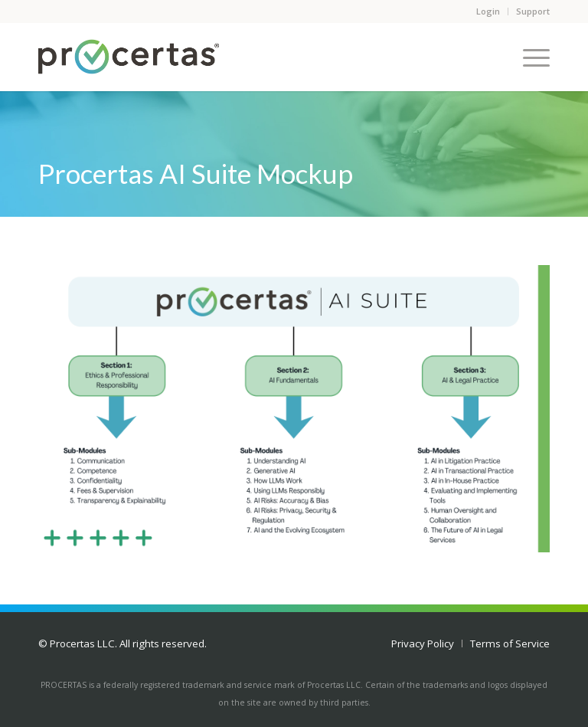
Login (488, 11)
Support (533, 11)
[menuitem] (423, 643)
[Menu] (529, 57)
